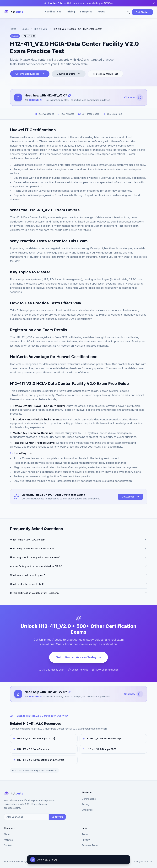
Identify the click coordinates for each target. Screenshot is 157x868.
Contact (8, 845)
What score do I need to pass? (79, 575)
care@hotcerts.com (144, 861)
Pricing (71, 12)
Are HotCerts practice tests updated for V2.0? (79, 566)
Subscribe (57, 817)
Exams (25, 29)
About (101, 12)
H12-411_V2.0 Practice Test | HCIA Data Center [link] (77, 29)
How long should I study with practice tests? (79, 557)
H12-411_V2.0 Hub (105, 74)
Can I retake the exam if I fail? (79, 584)
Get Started (142, 12)
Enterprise (86, 12)
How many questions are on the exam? (79, 548)
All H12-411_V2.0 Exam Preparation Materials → (34, 770)
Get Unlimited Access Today (78, 657)
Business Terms (90, 845)
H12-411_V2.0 (41, 29)
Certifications (53, 12)
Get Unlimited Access (30, 74)
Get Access (130, 497)
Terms (85, 834)
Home (13, 29)
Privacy (86, 840)
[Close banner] (154, 3)
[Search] (128, 12)
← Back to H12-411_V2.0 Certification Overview (39, 716)
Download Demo (69, 74)
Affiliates (8, 840)
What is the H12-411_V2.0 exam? (79, 540)
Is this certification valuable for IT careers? (79, 593)
